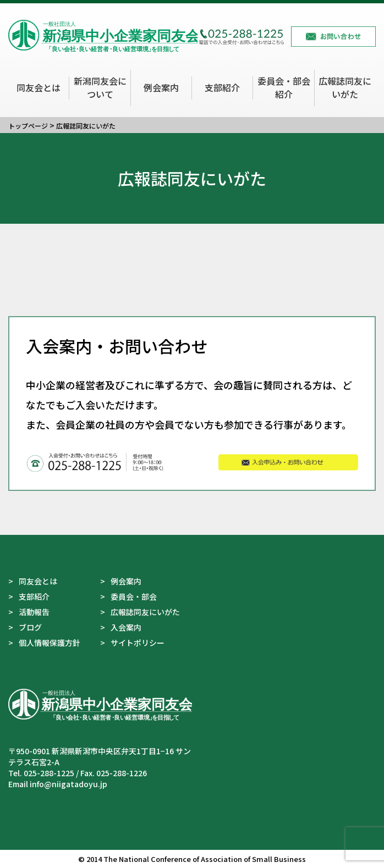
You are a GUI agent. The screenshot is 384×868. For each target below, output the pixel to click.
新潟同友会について (100, 87)
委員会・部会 (134, 596)
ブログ (30, 627)
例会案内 (161, 87)
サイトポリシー (138, 643)
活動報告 (34, 612)
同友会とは (39, 87)
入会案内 (126, 627)
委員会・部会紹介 (284, 87)
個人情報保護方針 (50, 643)
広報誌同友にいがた (345, 87)
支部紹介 (222, 87)
